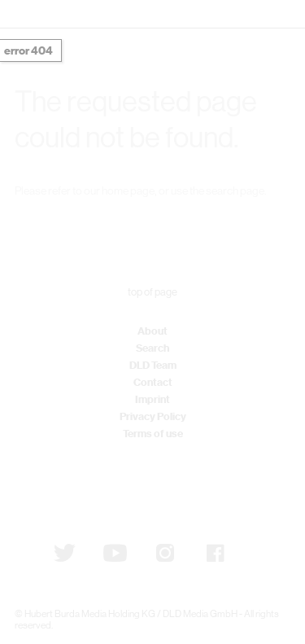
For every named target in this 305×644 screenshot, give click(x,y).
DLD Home (76, 221)
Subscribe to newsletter (99, 486)
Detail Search (218, 221)
